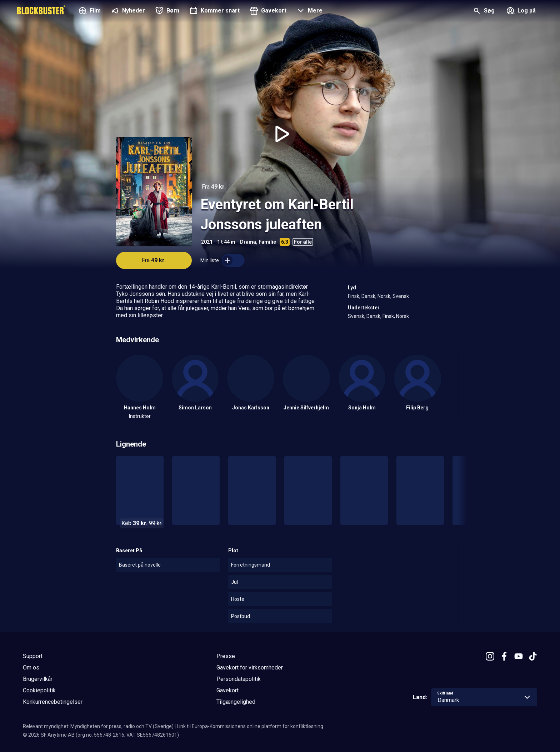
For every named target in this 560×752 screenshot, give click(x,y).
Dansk (368, 296)
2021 (207, 242)
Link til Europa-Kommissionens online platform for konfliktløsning (250, 726)
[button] (309, 11)
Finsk (354, 296)
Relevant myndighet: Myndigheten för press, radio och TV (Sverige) (98, 726)
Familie (267, 242)
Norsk (384, 296)
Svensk (401, 296)
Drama (248, 242)
